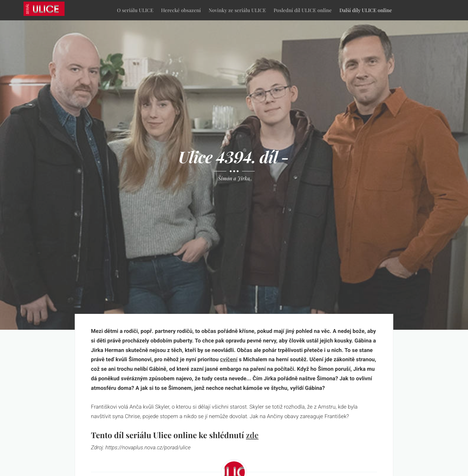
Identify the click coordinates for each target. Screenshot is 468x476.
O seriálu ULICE (135, 10)
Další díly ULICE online (366, 10)
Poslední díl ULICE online (303, 10)
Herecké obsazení (181, 10)
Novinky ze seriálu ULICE (237, 10)
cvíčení (229, 360)
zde (252, 435)
